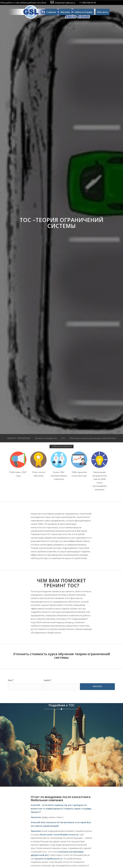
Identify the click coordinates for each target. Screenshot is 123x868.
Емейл (48, 680)
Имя (11, 680)
